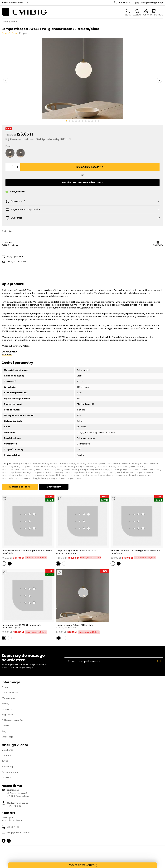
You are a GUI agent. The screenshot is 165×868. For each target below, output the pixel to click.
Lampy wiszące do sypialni (131, 467)
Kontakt (6, 726)
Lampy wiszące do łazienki (36, 469)
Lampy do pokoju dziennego (17, 472)
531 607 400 (125, 3)
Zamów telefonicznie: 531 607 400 (82, 182)
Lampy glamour (10, 475)
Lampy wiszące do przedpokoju (146, 469)
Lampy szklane (74, 478)
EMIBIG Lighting (10, 245)
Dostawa (6, 778)
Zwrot (5, 761)
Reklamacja (8, 767)
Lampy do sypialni (106, 467)
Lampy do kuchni (122, 464)
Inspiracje (7, 709)
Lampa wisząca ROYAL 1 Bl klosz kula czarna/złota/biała (75, 626)
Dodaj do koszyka (90, 167)
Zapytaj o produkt (16, 256)
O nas (5, 687)
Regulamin (7, 715)
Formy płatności (10, 772)
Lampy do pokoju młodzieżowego (83, 472)
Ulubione (6, 755)
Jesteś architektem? (12, 3)
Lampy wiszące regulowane (113, 475)
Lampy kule (7, 478)
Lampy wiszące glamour (55, 464)
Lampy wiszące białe (44, 475)
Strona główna (9, 22)
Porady (5, 704)
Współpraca (8, 698)
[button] (8, 167)
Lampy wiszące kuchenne (83, 475)
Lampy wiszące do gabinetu (87, 469)
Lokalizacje (7, 737)
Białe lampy (25, 475)
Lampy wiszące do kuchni (146, 464)
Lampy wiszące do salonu (82, 467)
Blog (4, 731)
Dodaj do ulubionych (18, 261)
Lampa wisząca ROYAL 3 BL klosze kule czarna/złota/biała (22, 626)
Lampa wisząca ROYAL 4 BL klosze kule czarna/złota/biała (76, 552)
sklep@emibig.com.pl (152, 3)
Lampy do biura (77, 464)
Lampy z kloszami (144, 472)
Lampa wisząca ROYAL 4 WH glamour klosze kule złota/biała (27, 552)
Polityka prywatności (12, 720)
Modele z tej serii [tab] (20, 487)
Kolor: (8, 146)
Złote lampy (62, 475)
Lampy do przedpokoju (115, 469)
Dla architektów (10, 693)
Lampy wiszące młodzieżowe (118, 472)
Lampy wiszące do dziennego (49, 472)
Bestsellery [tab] (54, 487)
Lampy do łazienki (11, 469)
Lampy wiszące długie (53, 478)
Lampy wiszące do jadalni (34, 467)
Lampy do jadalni (11, 467)
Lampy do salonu (58, 467)
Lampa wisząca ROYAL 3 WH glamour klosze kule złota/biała (136, 552)
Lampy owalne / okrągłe (27, 478)
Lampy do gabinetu (61, 469)
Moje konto (7, 750)
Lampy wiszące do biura (99, 464)
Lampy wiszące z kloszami (27, 464)
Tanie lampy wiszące (140, 475)
